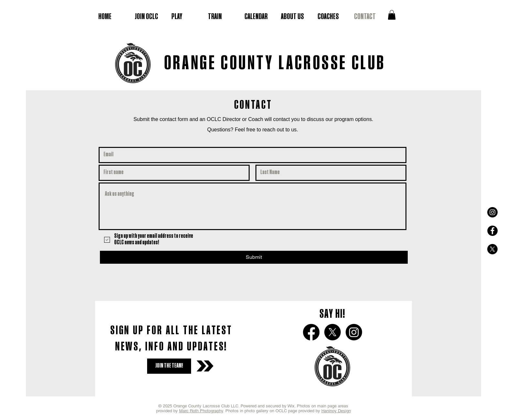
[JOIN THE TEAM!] (169, 366)
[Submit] (254, 257)
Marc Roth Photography (201, 411)
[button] (392, 15)
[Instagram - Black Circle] (492, 212)
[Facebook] (311, 332)
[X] (492, 249)
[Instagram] (354, 332)
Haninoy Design (336, 411)
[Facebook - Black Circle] (492, 231)
